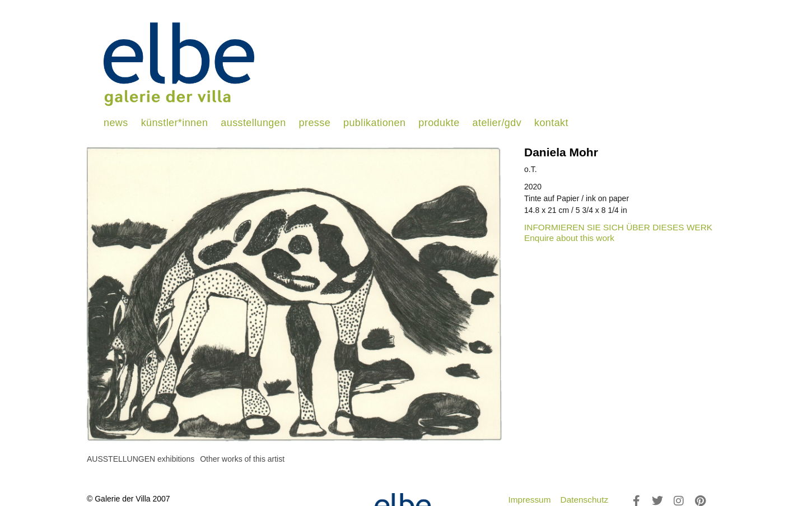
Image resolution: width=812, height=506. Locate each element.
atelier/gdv (497, 123)
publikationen (374, 123)
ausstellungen (253, 123)
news (116, 123)
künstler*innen (175, 123)
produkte (439, 123)
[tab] (141, 459)
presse (315, 123)
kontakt (551, 123)
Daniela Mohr (561, 152)
